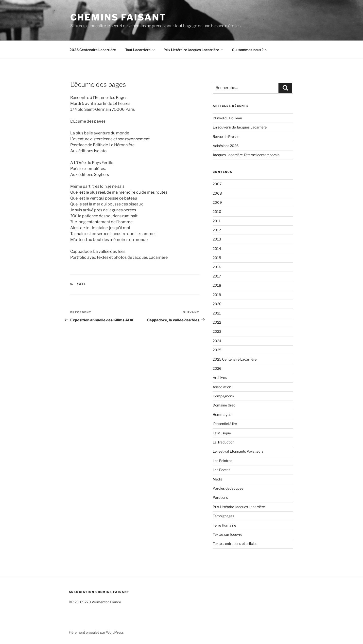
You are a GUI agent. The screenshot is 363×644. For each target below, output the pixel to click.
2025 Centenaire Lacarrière (93, 50)
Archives (220, 377)
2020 (217, 304)
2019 (217, 295)
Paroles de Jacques (228, 488)
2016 (217, 267)
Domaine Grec (224, 405)
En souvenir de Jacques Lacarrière (240, 127)
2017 (217, 276)
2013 (217, 239)
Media (218, 479)
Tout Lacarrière (140, 50)
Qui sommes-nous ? (250, 50)
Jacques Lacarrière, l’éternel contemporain (246, 155)
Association (222, 387)
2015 (217, 258)
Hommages (222, 414)
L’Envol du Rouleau (227, 118)
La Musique (222, 433)
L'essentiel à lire (225, 424)
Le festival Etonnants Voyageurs (238, 451)
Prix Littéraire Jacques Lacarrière (194, 50)
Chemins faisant (118, 17)
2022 (217, 322)
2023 (217, 331)
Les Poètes (221, 470)
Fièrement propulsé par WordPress (96, 632)
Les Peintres (222, 461)
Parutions (220, 497)
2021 (217, 313)
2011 (81, 284)
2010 (217, 212)
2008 (217, 193)
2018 (217, 285)
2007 (217, 184)
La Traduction (224, 442)
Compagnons (223, 396)
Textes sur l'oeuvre (227, 534)
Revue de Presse (226, 137)
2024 (217, 341)
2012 (217, 230)
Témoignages (223, 516)
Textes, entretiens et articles (235, 543)
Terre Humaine (224, 525)
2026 (217, 368)
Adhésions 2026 (226, 146)
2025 (217, 350)
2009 (217, 202)
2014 (217, 248)
